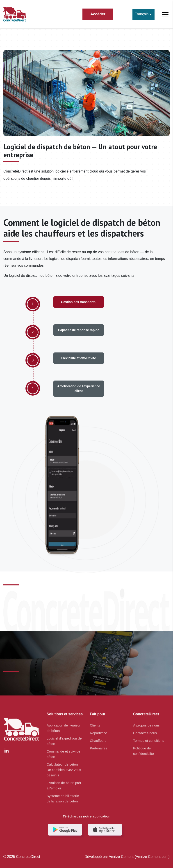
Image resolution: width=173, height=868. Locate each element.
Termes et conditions (149, 738)
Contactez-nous (145, 731)
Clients (95, 723)
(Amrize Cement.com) (152, 857)
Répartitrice (99, 731)
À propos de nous (146, 723)
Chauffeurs (98, 738)
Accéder (98, 14)
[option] (33, 316)
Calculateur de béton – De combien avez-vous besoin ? (64, 768)
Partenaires (99, 746)
